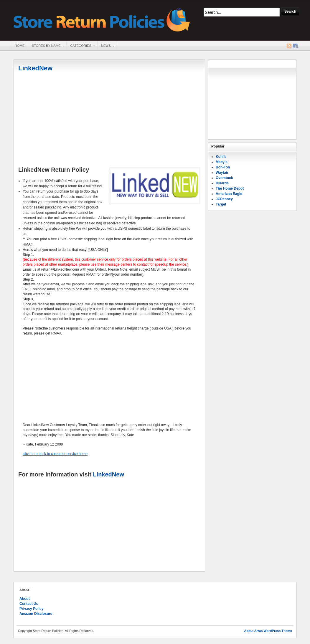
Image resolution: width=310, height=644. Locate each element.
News (106, 46)
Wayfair (222, 173)
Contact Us (29, 604)
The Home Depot (230, 188)
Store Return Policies (102, 19)
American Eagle (229, 194)
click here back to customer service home (55, 454)
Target (221, 204)
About (25, 599)
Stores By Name (46, 46)
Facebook (295, 46)
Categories (80, 46)
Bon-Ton (223, 167)
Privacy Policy (31, 609)
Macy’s (222, 162)
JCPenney (224, 199)
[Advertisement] (109, 120)
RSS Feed (289, 46)
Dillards (222, 183)
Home (20, 46)
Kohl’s (221, 157)
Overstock (224, 178)
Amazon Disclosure (36, 614)
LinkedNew (35, 68)
